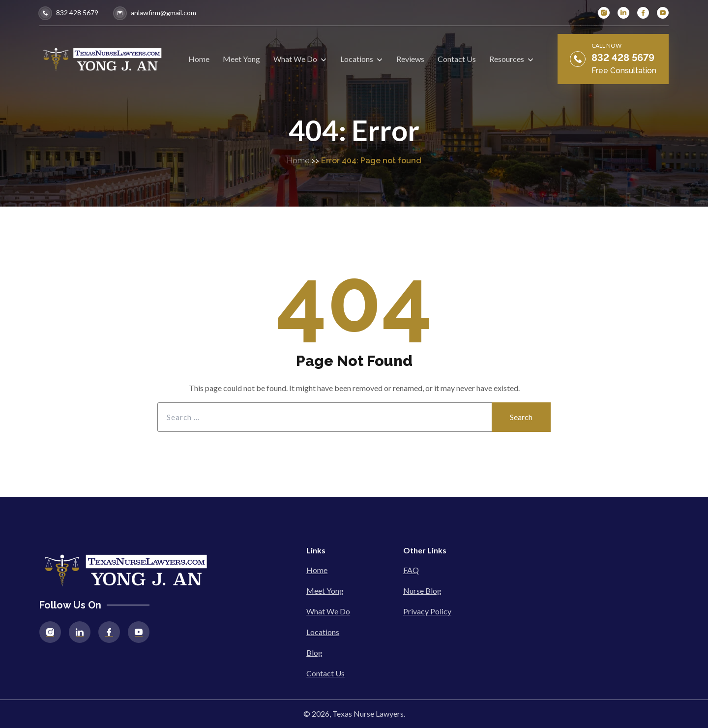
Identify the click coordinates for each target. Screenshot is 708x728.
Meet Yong (325, 591)
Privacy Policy (427, 611)
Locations (323, 632)
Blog (314, 652)
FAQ (411, 570)
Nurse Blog (422, 591)
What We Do (328, 611)
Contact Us (325, 673)
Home (298, 161)
